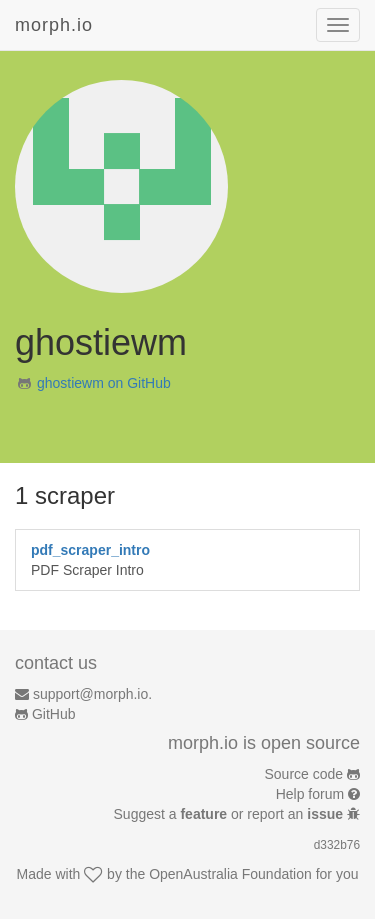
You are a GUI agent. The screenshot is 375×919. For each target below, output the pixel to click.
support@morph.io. (92, 694)
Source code (304, 774)
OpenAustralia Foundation (230, 874)
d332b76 (337, 845)
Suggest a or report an (230, 814)
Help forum (310, 794)
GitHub (54, 714)
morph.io (54, 25)
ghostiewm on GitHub (104, 383)
